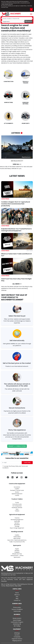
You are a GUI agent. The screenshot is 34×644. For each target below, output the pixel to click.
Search (29, 21)
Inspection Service (17, 639)
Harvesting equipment (17, 520)
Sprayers (17, 523)
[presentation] (2, 148)
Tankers (17, 511)
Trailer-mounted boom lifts (17, 542)
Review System (17, 618)
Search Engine (17, 620)
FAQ (17, 597)
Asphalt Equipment (17, 494)
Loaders (17, 489)
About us (17, 595)
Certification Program (17, 622)
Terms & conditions (17, 609)
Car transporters (17, 506)
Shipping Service (17, 641)
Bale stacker (17, 538)
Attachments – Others (17, 556)
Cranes (17, 495)
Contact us (17, 600)
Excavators (17, 487)
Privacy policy (17, 607)
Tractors (17, 518)
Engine (17, 549)
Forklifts (17, 535)
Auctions (17, 635)
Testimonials (17, 611)
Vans (17, 509)
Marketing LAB (17, 624)
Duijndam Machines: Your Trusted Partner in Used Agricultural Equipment (16, 230)
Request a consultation (17, 446)
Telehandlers (17, 537)
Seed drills (17, 521)
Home (17, 593)
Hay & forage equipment (17, 528)
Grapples (17, 552)
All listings (17, 633)
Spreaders (17, 525)
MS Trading (17, 626)
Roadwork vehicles (17, 508)
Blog (17, 598)
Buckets (17, 550)
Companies (17, 637)
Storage (17, 526)
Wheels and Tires (17, 554)
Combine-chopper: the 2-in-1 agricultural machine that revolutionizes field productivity (16, 204)
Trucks (17, 503)
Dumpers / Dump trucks (17, 490)
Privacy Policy (15, 466)
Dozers (17, 492)
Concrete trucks (17, 504)
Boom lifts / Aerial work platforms (17, 540)
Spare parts (17, 557)
